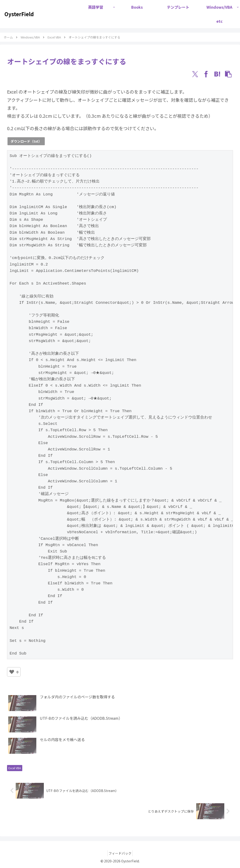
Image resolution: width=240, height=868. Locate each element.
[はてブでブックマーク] (217, 74)
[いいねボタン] (12, 672)
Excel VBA (15, 768)
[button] (228, 74)
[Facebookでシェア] (206, 74)
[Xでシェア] (195, 74)
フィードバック (120, 853)
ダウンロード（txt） (26, 141)
